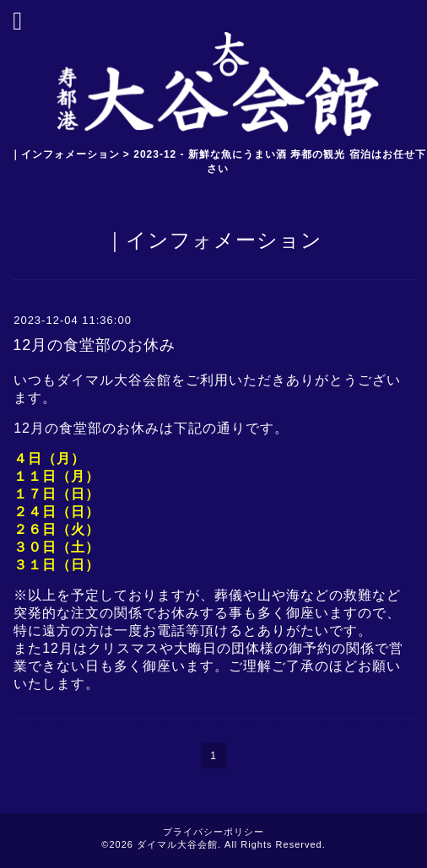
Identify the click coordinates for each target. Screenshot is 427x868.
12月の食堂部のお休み (94, 345)
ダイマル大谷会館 (177, 844)
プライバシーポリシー (213, 832)
